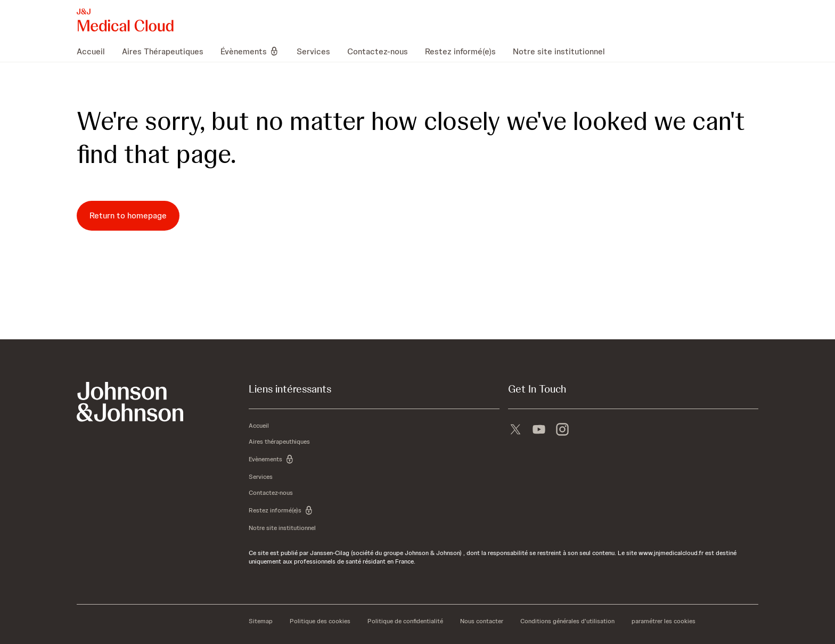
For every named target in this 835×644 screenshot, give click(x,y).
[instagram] (562, 430)
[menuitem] (95, 51)
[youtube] (539, 430)
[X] (515, 430)
